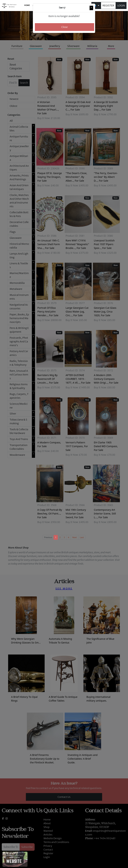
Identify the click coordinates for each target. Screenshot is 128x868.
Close (65, 27)
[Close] (91, 8)
